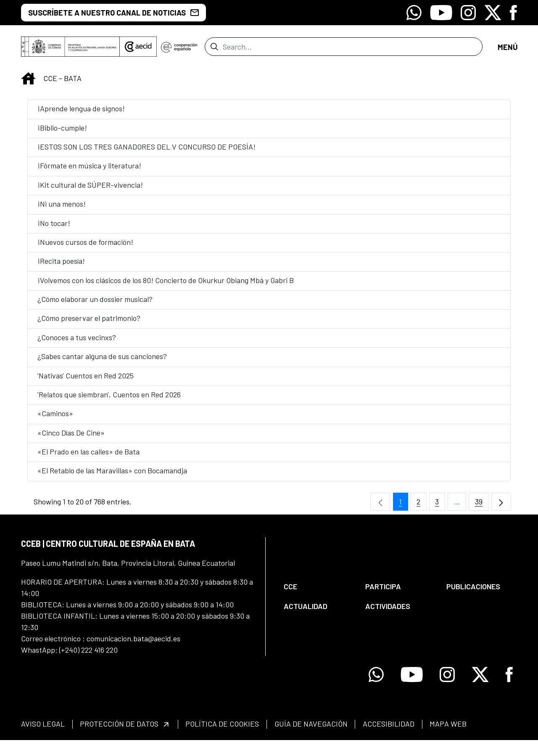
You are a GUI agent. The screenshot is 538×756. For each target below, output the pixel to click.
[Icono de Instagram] (468, 13)
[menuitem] (317, 592)
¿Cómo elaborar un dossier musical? (95, 304)
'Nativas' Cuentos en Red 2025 (86, 381)
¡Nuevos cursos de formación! (85, 247)
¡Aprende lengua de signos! (81, 113)
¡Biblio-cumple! (62, 133)
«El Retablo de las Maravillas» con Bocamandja (112, 475)
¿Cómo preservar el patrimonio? (89, 323)
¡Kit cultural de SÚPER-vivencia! (90, 190)
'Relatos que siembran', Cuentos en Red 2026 (109, 399)
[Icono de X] (493, 13)
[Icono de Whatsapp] (414, 13)
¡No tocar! (54, 228)
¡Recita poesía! (61, 266)
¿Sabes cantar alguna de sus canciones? (102, 361)
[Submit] (214, 49)
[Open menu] (507, 49)
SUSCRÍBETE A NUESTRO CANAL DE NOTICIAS (113, 13)
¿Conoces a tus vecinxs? (77, 342)
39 (482, 509)
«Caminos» (55, 418)
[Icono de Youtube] (441, 13)
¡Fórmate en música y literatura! (89, 171)
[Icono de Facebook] (513, 13)
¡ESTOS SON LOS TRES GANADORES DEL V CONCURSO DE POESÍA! (146, 152)
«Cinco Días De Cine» (71, 438)
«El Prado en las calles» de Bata (88, 457)
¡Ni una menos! (62, 209)
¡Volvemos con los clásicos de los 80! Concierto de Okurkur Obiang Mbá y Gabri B (166, 285)
